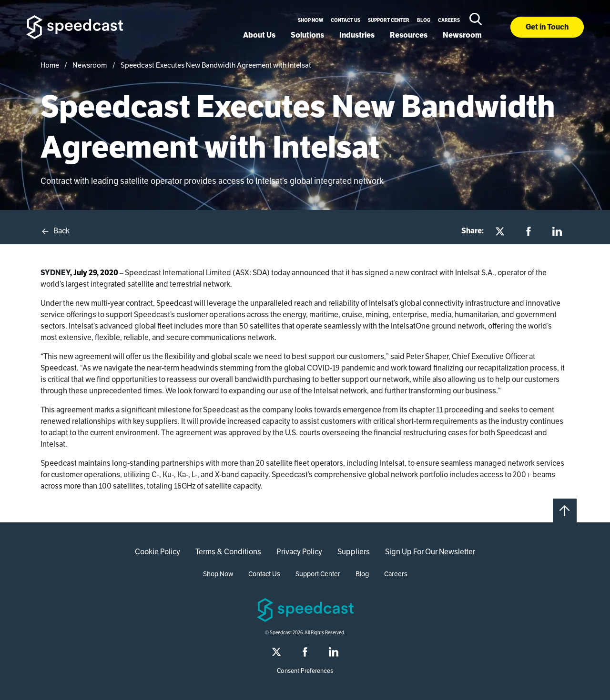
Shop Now (310, 20)
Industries (357, 35)
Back (55, 231)
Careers (449, 20)
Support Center (389, 20)
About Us (259, 35)
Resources (409, 35)
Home (50, 65)
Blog (424, 20)
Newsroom (462, 35)
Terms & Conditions (228, 552)
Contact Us (346, 20)
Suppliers (354, 552)
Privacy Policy (299, 552)
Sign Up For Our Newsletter (430, 552)
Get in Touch (547, 27)
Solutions (307, 35)
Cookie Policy (158, 552)
